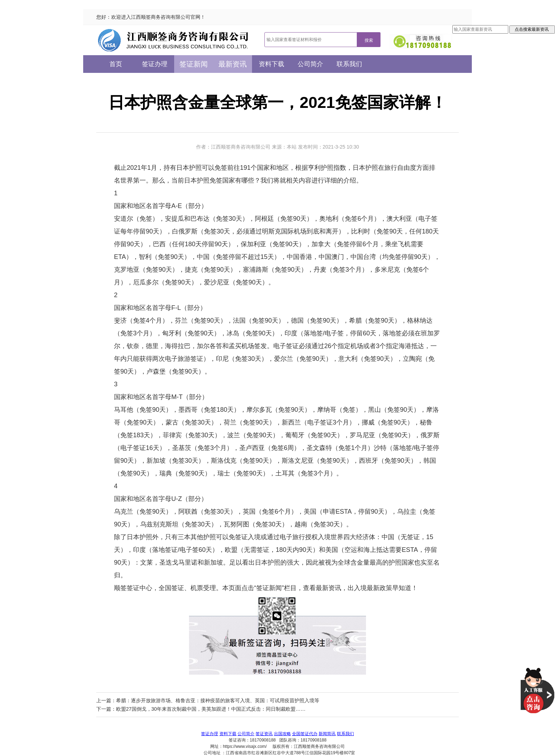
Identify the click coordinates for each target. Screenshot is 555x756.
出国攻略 (282, 734)
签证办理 (155, 64)
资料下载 (271, 64)
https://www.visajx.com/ (245, 746)
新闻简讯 (327, 734)
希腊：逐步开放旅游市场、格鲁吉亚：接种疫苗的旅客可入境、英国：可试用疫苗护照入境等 (218, 700)
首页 (116, 64)
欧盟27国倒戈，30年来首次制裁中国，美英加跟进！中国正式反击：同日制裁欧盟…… (211, 709)
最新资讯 (233, 64)
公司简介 (310, 64)
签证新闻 (194, 64)
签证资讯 (264, 734)
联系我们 (349, 64)
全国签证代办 (305, 734)
